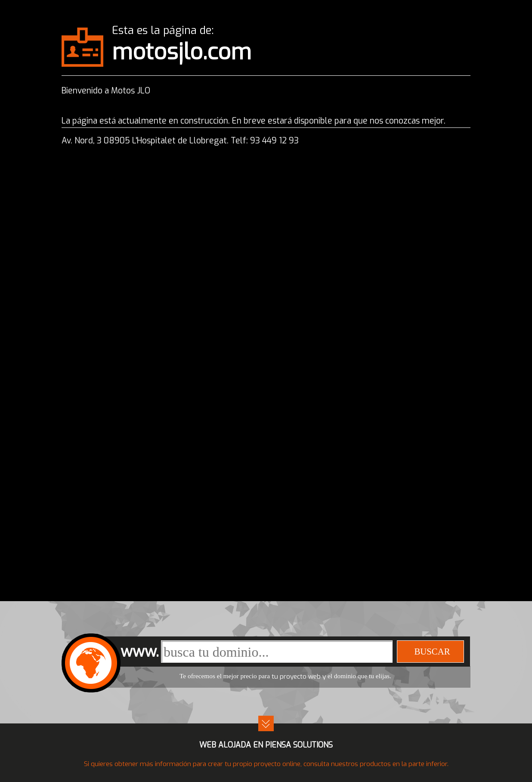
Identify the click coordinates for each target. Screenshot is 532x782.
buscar (432, 651)
